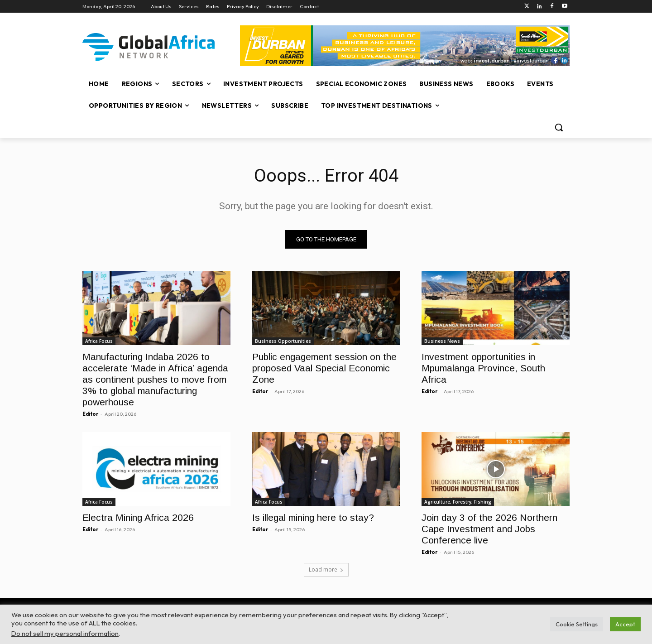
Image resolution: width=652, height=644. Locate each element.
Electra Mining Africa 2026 (138, 518)
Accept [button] (625, 624)
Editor (90, 414)
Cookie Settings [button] (577, 624)
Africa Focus (99, 341)
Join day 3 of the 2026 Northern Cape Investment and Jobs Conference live (489, 529)
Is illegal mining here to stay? (313, 518)
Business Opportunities (283, 341)
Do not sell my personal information (65, 633)
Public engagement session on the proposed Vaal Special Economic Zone (324, 368)
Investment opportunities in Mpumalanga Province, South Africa (483, 368)
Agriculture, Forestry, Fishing (458, 502)
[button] (559, 127)
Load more (326, 570)
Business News (442, 341)
